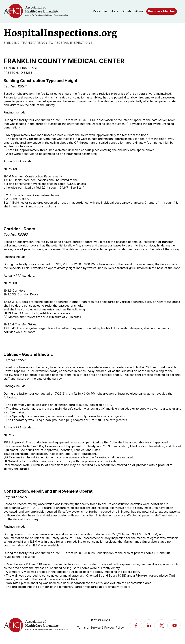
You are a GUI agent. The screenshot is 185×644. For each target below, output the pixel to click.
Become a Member (162, 11)
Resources (100, 11)
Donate (127, 11)
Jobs (115, 11)
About (139, 11)
